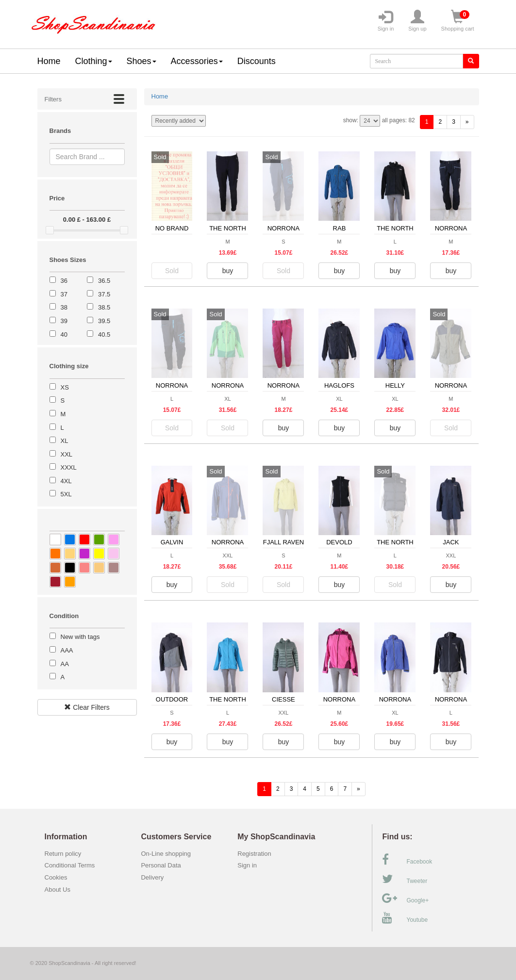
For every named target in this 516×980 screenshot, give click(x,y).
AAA (67, 650)
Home (49, 61)
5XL (66, 494)
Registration (254, 854)
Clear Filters (87, 707)
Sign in (386, 21)
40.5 (104, 335)
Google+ (405, 898)
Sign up (417, 21)
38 (64, 307)
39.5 (104, 321)
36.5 (104, 281)
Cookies (56, 877)
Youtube (405, 918)
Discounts (257, 61)
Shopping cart (458, 21)
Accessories (197, 61)
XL (65, 441)
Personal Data (161, 865)
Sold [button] (172, 271)
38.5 (104, 307)
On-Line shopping (168, 854)
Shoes (141, 61)
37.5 (104, 294)
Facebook (407, 860)
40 (64, 335)
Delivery (152, 877)
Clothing (94, 61)
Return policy (63, 854)
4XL (66, 481)
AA (65, 664)
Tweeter (405, 879)
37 (64, 294)
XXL (67, 454)
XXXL (69, 467)
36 (64, 281)
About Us (58, 890)
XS (65, 387)
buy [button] (228, 271)
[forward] (467, 122)
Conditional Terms (70, 865)
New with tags (80, 637)
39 (64, 321)
